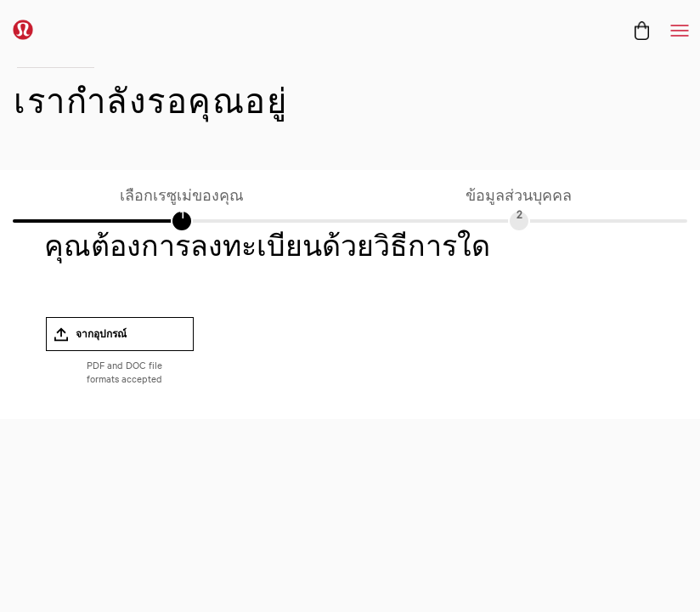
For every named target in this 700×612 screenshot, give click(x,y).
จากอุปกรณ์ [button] (101, 334)
